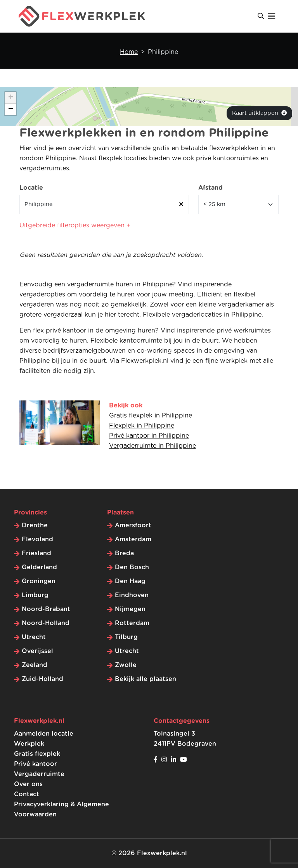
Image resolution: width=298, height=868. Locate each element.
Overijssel (37, 651)
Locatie (31, 188)
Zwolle (126, 665)
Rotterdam (132, 623)
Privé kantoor (36, 764)
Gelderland (39, 567)
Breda (124, 553)
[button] (10, 98)
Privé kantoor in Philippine (149, 436)
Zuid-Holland (42, 679)
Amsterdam (133, 539)
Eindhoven (132, 595)
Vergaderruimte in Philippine (152, 446)
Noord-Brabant (46, 609)
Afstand (211, 188)
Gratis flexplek (37, 754)
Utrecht (34, 637)
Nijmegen (130, 609)
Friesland (36, 553)
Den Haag (130, 581)
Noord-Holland (46, 623)
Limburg (35, 595)
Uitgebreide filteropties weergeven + (75, 225)
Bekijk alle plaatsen (146, 679)
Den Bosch (132, 567)
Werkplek (29, 744)
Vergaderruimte (39, 774)
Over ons (28, 784)
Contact (27, 794)
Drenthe (35, 525)
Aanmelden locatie (44, 734)
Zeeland (35, 665)
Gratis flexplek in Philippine (151, 416)
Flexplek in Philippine (142, 426)
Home (129, 52)
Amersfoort (133, 525)
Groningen (39, 581)
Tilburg (126, 637)
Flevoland (37, 539)
